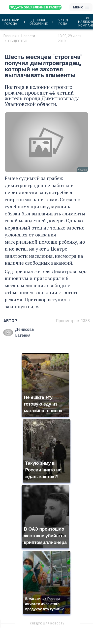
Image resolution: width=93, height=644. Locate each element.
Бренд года (63, 22)
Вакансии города (11, 22)
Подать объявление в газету (35, 7)
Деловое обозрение (39, 22)
